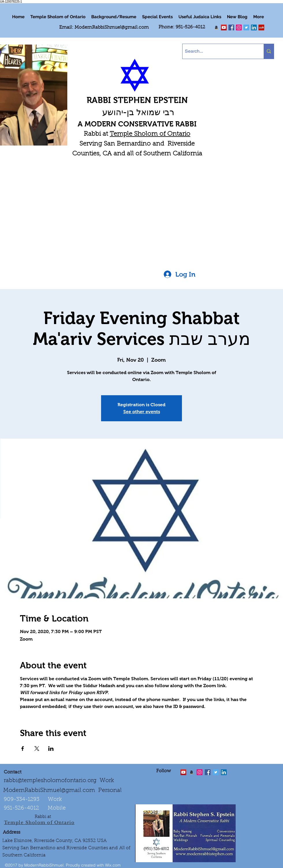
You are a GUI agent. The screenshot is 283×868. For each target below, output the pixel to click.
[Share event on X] (37, 749)
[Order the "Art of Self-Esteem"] (191, 772)
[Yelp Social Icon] (261, 27)
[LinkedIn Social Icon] (254, 27)
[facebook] (231, 27)
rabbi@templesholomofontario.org (50, 781)
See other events (142, 412)
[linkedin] (239, 27)
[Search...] (218, 51)
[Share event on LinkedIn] (51, 749)
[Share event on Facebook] (23, 749)
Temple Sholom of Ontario (150, 134)
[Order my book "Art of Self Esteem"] (216, 27)
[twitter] (224, 27)
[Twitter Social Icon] (246, 27)
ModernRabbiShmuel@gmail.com (112, 27)
